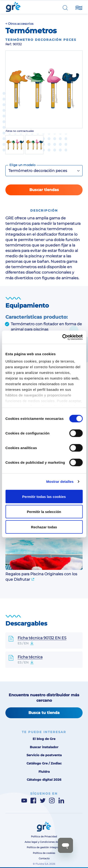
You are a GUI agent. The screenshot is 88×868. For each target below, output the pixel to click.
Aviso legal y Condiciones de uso (44, 842)
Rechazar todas (44, 527)
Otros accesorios (21, 24)
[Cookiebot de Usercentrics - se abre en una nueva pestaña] (63, 337)
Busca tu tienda (44, 713)
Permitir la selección (44, 512)
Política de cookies (44, 853)
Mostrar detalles (60, 482)
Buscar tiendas (44, 190)
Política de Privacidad (44, 837)
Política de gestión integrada (44, 847)
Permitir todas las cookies (44, 496)
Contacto (44, 858)
